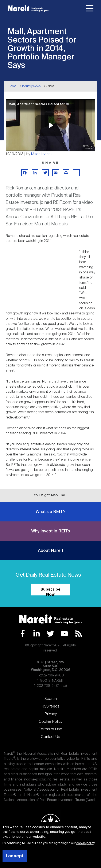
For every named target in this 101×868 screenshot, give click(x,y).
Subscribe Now (50, 592)
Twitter (50, 634)
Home (12, 86)
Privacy (51, 714)
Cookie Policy (51, 722)
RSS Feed (79, 634)
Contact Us (50, 737)
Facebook (23, 634)
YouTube (64, 634)
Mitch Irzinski (42, 154)
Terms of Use (51, 729)
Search (51, 699)
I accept (15, 856)
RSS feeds (50, 706)
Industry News (31, 86)
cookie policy (85, 843)
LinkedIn (37, 634)
